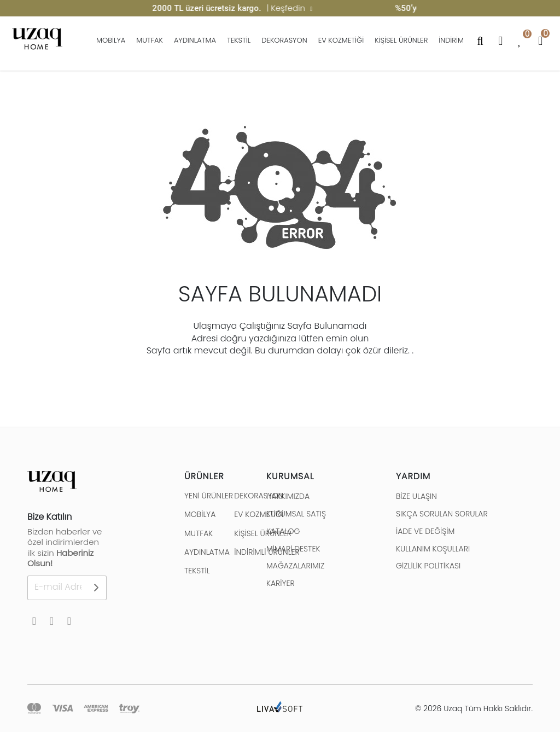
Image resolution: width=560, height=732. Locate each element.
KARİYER (281, 583)
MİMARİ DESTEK (293, 549)
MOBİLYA (111, 40)
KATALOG (283, 531)
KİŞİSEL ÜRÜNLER (401, 40)
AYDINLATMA (195, 40)
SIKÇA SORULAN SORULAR (442, 514)
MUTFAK (150, 40)
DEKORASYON (284, 40)
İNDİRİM (451, 40)
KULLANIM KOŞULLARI (433, 549)
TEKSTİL (239, 40)
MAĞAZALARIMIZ (295, 566)
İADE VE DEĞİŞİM (425, 531)
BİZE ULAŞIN (416, 496)
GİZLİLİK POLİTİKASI (428, 566)
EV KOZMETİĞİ (341, 40)
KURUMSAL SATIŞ (296, 514)
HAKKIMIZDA (288, 496)
